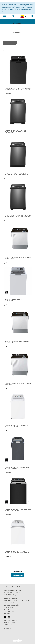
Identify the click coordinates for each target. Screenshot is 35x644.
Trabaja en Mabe (8, 624)
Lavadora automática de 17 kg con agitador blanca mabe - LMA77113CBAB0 (17, 552)
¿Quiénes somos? (8, 608)
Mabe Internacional (9, 611)
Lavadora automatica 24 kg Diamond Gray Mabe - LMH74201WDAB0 (18, 510)
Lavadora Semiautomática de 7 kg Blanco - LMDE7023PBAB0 (18, 342)
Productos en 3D (8, 629)
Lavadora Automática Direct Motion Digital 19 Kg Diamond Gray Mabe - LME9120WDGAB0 (16, 132)
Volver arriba (17, 580)
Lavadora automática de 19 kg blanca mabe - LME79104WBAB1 (16, 426)
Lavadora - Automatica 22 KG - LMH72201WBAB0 (14, 300)
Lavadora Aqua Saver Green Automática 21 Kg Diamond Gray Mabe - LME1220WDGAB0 (18, 216)
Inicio (6, 21)
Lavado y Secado (14, 21)
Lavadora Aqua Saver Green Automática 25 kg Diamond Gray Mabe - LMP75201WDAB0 (18, 89)
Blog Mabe (7, 613)
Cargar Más (18, 575)
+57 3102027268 (15, 592)
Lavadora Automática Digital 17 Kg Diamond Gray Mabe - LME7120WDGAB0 (16, 174)
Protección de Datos (9, 622)
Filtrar (10, 43)
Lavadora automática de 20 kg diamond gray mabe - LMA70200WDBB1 (17, 468)
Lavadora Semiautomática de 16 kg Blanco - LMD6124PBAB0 (18, 384)
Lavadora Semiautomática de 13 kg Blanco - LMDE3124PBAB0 (18, 258)
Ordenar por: (17, 33)
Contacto (6, 610)
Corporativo (7, 626)
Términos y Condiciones (10, 621)
